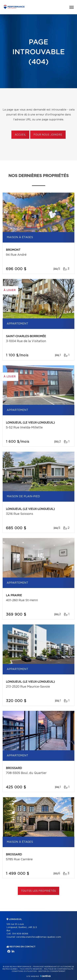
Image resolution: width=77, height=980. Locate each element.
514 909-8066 (20, 934)
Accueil (20, 135)
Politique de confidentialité (59, 969)
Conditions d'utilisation (24, 971)
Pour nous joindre (48, 135)
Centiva (45, 976)
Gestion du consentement (52, 971)
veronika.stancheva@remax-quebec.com (39, 937)
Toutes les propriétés (38, 891)
